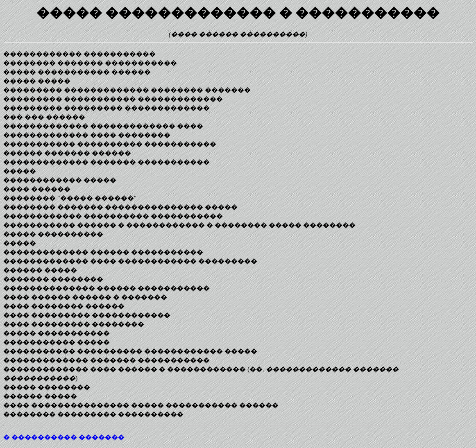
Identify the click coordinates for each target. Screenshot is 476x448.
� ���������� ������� (64, 437)
